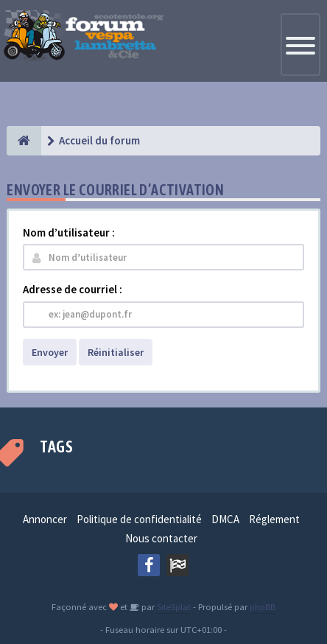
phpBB (263, 606)
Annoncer (45, 519)
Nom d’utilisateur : (69, 232)
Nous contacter (161, 538)
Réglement (274, 519)
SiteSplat (173, 606)
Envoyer (50, 352)
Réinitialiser (116, 352)
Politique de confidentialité (139, 519)
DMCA (225, 519)
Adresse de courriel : (73, 289)
